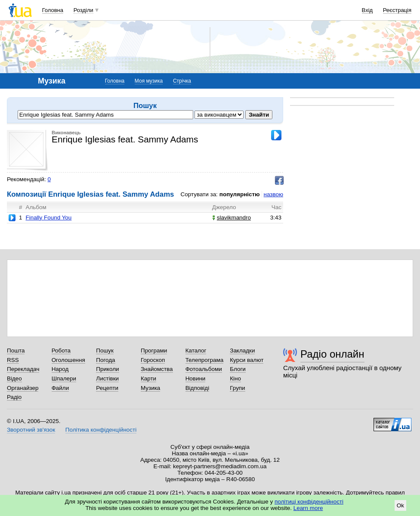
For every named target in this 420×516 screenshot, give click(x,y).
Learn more (308, 508)
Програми (154, 351)
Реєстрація (397, 10)
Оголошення (68, 360)
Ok (400, 505)
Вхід (367, 10)
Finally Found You (48, 218)
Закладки (242, 351)
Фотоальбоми (204, 369)
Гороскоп (153, 360)
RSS (13, 360)
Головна (53, 10)
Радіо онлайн (332, 354)
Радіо (14, 397)
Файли (60, 388)
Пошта (16, 351)
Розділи (83, 10)
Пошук (105, 351)
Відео (14, 379)
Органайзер (23, 388)
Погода (105, 360)
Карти (148, 379)
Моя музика (149, 81)
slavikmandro (232, 218)
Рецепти (107, 388)
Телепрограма (205, 360)
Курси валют (247, 360)
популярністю (240, 194)
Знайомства (157, 369)
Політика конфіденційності (101, 430)
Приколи (107, 369)
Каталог (196, 351)
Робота (61, 351)
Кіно (235, 379)
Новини (196, 379)
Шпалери (64, 379)
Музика (150, 388)
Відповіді (198, 388)
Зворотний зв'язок (31, 430)
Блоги (238, 369)
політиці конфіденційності (309, 502)
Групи (237, 388)
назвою (273, 194)
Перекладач (23, 369)
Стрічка (182, 81)
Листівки (107, 379)
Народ (60, 369)
